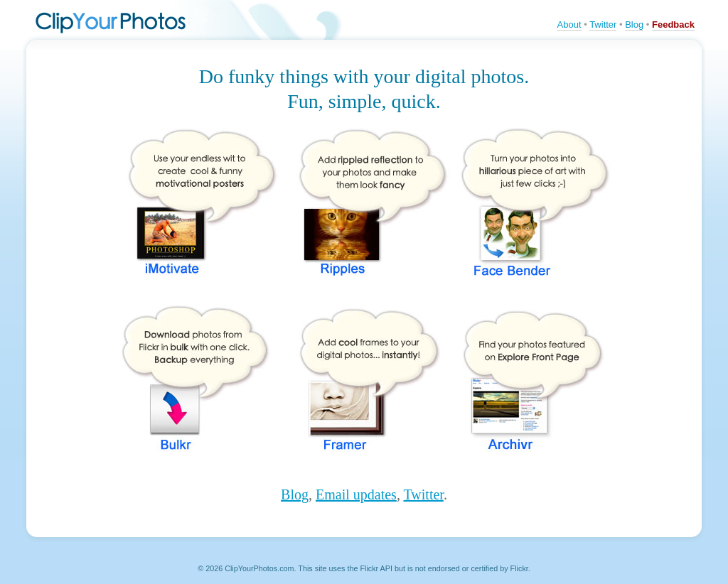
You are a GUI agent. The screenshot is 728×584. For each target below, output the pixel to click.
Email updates (356, 494)
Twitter (603, 25)
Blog (634, 25)
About (569, 25)
